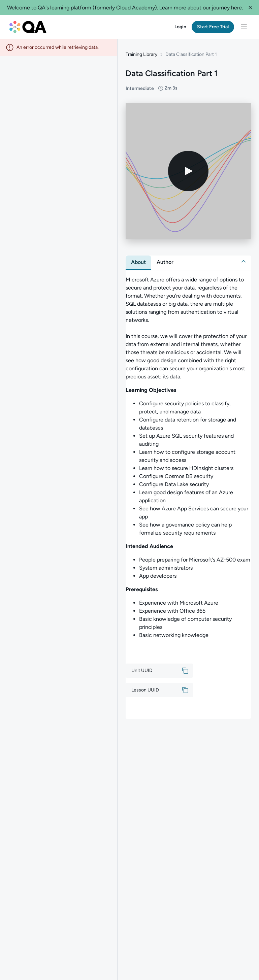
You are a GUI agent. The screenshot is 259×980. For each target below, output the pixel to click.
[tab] (138, 262)
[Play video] (188, 171)
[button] (250, 7)
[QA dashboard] (28, 27)
